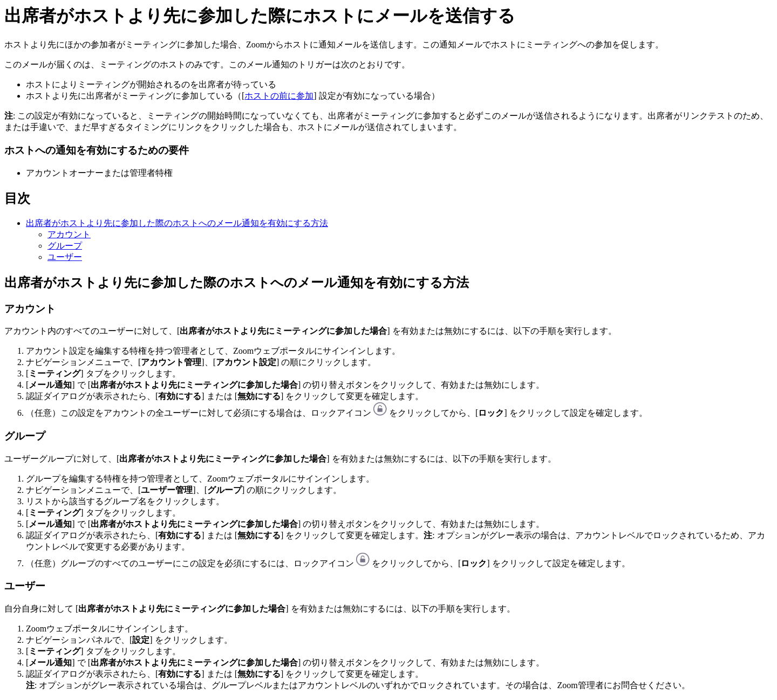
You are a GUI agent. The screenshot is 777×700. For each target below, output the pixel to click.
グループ (65, 246)
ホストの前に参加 (279, 96)
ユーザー (65, 257)
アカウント (69, 234)
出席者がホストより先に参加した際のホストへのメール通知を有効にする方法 (177, 223)
